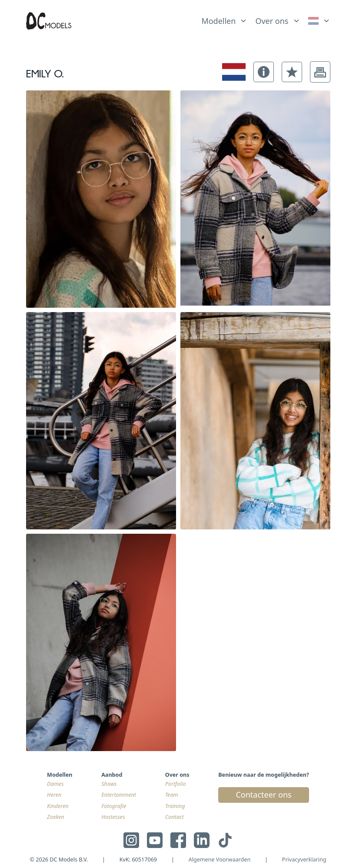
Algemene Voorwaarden (220, 860)
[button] (264, 72)
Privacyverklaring (304, 860)
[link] (319, 21)
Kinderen (58, 806)
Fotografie (114, 806)
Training (175, 806)
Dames (55, 784)
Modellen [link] (218, 21)
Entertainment (119, 795)
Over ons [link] (272, 21)
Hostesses (113, 817)
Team (172, 795)
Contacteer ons (263, 795)
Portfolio (176, 784)
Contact (175, 817)
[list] (224, 19)
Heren (54, 795)
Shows (109, 784)
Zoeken (56, 817)
